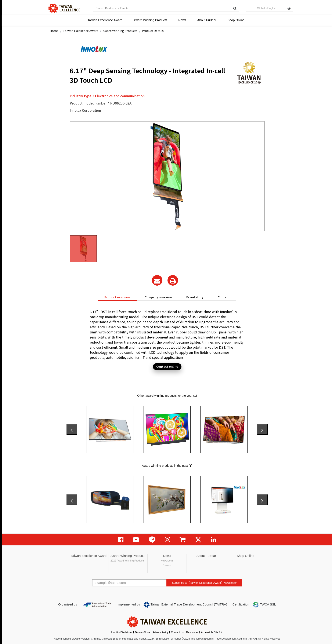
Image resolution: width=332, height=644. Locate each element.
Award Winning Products (150, 20)
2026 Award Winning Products (128, 561)
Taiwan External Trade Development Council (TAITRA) (185, 605)
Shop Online (236, 20)
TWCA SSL (264, 605)
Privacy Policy (160, 632)
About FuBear (207, 20)
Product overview (117, 297)
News (182, 20)
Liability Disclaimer (122, 632)
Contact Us (177, 632)
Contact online (167, 366)
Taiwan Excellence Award (105, 20)
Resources (192, 632)
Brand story (195, 297)
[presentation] (72, 429)
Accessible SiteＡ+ (212, 632)
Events (167, 565)
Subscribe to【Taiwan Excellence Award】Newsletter (204, 583)
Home (54, 31)
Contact (224, 297)
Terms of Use (142, 632)
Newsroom (167, 561)
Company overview (158, 297)
